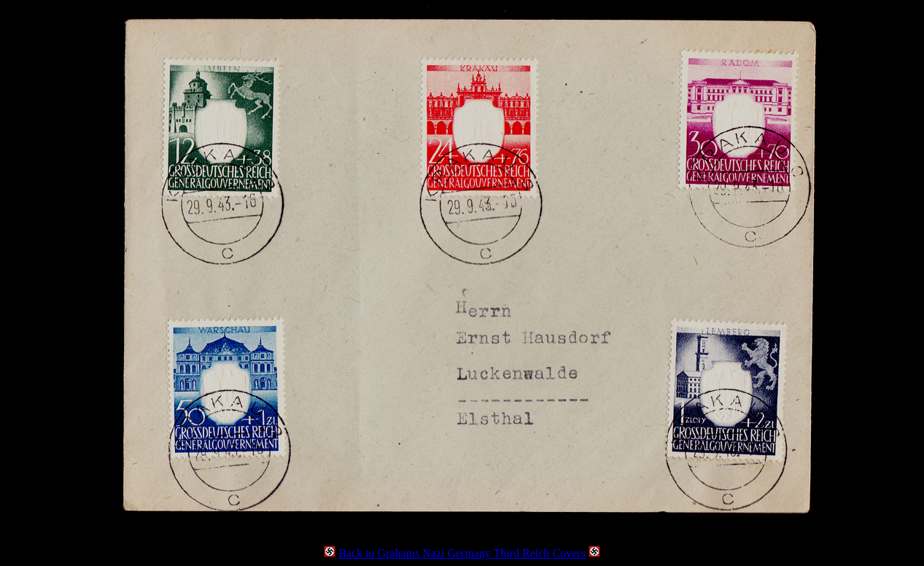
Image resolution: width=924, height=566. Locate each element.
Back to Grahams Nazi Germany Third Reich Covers (462, 553)
